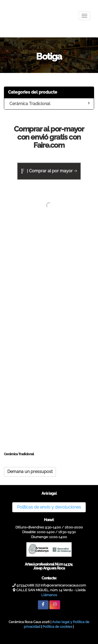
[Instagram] (55, 605)
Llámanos (49, 595)
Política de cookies (57, 627)
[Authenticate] (7, 635)
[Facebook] (43, 605)
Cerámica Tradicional (50, 104)
